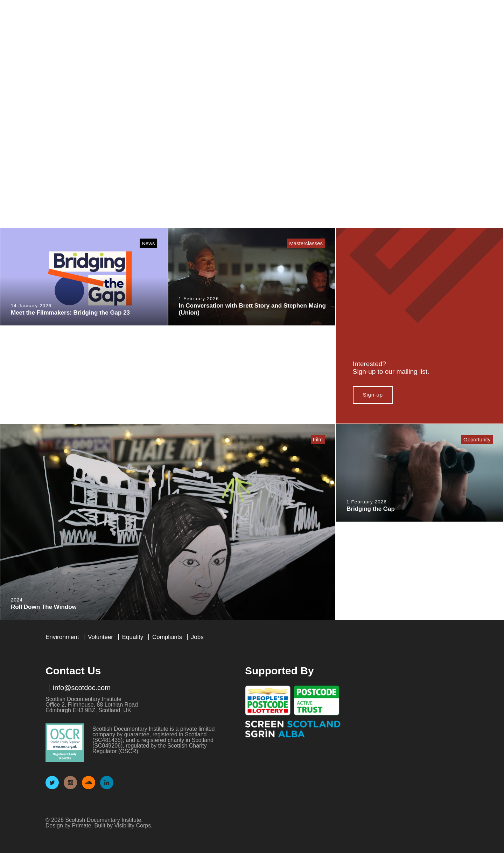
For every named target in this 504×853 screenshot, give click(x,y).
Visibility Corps (133, 826)
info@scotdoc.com (82, 688)
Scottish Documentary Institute (85, 25)
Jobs (197, 637)
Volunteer (100, 637)
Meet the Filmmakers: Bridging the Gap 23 (70, 313)
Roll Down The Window (44, 607)
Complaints (167, 637)
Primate (82, 826)
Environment (62, 637)
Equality (133, 637)
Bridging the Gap (371, 509)
